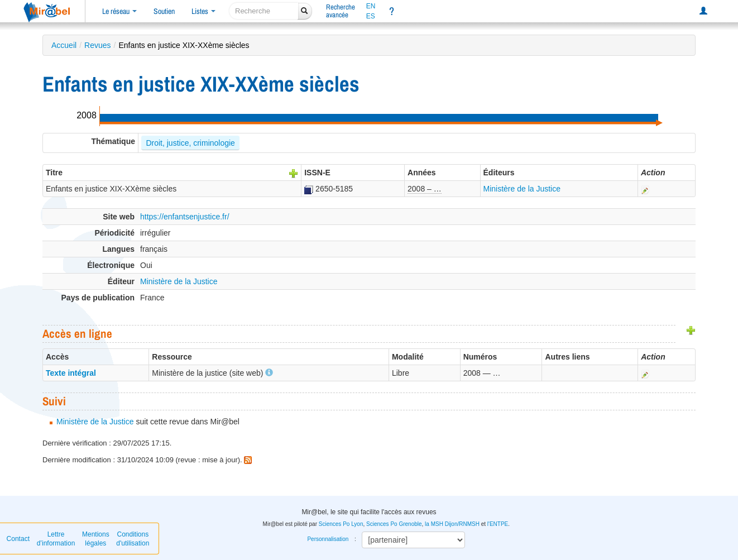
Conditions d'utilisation (133, 539)
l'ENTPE (498, 524)
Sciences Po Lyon (341, 524)
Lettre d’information (56, 539)
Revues (97, 45)
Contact (18, 539)
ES (371, 16)
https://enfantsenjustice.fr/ (185, 217)
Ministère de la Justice (522, 189)
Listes (203, 11)
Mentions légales (96, 539)
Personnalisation (328, 539)
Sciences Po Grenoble (394, 524)
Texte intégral (71, 373)
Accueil (64, 45)
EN (371, 6)
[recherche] (264, 11)
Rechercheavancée (341, 11)
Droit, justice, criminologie (190, 143)
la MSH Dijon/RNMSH (452, 524)
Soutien (164, 11)
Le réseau (119, 11)
